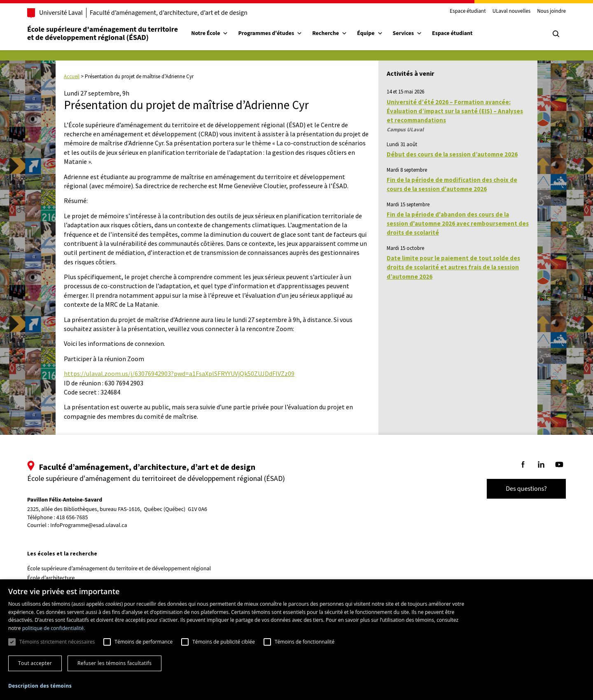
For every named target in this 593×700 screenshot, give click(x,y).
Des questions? (526, 489)
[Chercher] (556, 34)
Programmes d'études (270, 33)
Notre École (210, 33)
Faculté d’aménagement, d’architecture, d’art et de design (169, 13)
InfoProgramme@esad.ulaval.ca (89, 525)
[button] (40, 686)
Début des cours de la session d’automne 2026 (452, 154)
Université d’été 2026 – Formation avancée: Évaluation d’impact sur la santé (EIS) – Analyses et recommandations (455, 111)
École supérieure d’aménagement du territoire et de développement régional (119, 569)
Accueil (72, 76)
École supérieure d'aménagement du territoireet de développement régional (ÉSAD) (103, 34)
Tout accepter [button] (35, 663)
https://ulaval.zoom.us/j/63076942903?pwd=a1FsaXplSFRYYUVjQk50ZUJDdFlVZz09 (179, 373)
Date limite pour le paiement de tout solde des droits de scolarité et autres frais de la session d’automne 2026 (453, 267)
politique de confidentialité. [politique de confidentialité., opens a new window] (54, 628)
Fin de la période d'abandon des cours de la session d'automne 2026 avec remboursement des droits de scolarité (458, 224)
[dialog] (296, 640)
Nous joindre (551, 12)
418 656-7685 (72, 518)
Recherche (330, 33)
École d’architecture (51, 578)
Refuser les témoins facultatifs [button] (114, 663)
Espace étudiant (468, 12)
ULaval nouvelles (512, 12)
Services (408, 33)
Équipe (370, 33)
